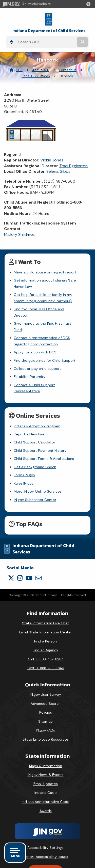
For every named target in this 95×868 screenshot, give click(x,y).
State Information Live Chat (45, 605)
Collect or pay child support (37, 356)
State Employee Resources (46, 721)
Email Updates (46, 765)
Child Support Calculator (34, 424)
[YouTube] (29, 559)
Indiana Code (46, 774)
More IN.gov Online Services (38, 473)
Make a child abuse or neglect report (45, 272)
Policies (46, 694)
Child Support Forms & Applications (44, 440)
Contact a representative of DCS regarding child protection (42, 328)
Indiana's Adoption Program (37, 407)
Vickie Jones (52, 160)
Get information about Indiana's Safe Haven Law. (45, 283)
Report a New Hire (29, 416)
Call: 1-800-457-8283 (46, 640)
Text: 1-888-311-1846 (45, 650)
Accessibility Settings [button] (45, 829)
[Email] (39, 559)
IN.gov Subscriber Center (35, 481)
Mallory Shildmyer (20, 234)
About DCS (41, 70)
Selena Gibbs (58, 171)
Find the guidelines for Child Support (45, 348)
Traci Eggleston (73, 166)
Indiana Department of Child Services (49, 31)
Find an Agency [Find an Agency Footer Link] (45, 632)
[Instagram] (20, 559)
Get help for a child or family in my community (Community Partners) (43, 298)
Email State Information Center (45, 613)
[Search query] (46, 42)
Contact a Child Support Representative (48, 373)
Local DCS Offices (36, 76)
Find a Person (45, 623)
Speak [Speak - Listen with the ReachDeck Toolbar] (45, 852)
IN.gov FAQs (45, 712)
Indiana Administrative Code (46, 783)
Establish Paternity (30, 365)
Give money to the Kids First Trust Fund (47, 317)
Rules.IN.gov (24, 465)
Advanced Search (46, 685)
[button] (89, 4)
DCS (19, 70)
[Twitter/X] (11, 559)
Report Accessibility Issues (46, 838)
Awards (46, 792)
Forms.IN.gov (24, 457)
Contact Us (68, 70)
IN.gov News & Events (46, 756)
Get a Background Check (35, 448)
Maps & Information (46, 747)
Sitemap (45, 703)
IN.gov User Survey (45, 676)
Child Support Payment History (40, 432)
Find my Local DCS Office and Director (46, 309)
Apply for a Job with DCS (35, 340)
